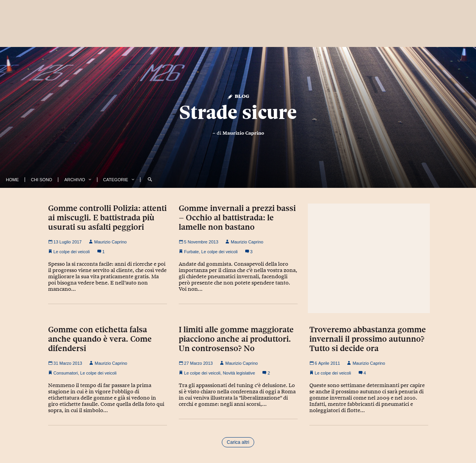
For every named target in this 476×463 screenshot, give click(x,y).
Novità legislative (239, 373)
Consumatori (66, 373)
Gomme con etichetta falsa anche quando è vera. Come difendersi (100, 339)
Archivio (75, 180)
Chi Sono (41, 180)
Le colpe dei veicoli (72, 252)
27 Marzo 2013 (196, 363)
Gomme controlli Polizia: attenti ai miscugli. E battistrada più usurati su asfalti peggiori (107, 218)
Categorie (116, 180)
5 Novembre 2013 (199, 242)
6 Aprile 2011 (325, 363)
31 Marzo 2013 (65, 363)
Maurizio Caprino (243, 133)
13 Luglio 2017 (65, 242)
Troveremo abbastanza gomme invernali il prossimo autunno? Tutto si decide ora (368, 339)
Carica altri (238, 442)
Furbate (192, 252)
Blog (238, 96)
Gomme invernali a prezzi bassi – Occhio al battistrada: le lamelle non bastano (237, 218)
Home (12, 180)
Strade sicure (238, 112)
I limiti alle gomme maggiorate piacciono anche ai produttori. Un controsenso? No (236, 339)
